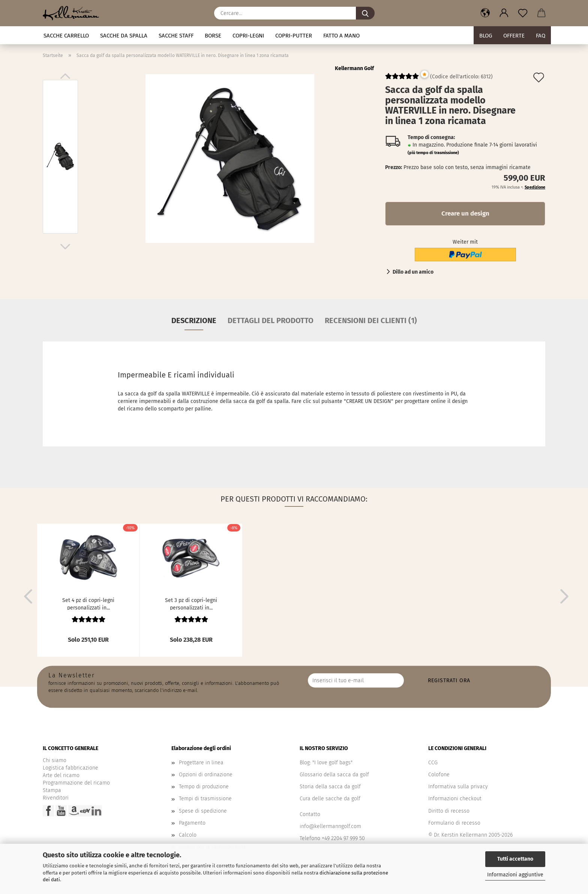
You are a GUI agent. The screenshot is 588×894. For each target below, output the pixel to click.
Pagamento (192, 823)
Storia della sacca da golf (330, 787)
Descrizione (194, 320)
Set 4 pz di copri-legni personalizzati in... (88, 603)
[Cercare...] (365, 13)
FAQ (541, 36)
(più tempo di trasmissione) (433, 153)
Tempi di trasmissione (205, 799)
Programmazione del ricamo (76, 783)
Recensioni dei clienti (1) (371, 320)
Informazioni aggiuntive (515, 875)
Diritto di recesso (449, 811)
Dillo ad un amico (413, 272)
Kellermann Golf (354, 68)
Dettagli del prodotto (271, 320)
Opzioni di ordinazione (206, 775)
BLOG (486, 36)
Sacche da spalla (124, 36)
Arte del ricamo (61, 775)
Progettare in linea (201, 763)
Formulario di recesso (454, 823)
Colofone (439, 775)
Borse (213, 36)
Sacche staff (176, 36)
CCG (433, 763)
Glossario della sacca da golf (334, 775)
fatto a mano (341, 36)
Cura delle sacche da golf (330, 799)
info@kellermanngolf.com (330, 826)
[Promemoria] (523, 13)
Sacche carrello (66, 36)
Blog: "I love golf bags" (326, 763)
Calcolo (188, 835)
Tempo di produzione (204, 787)
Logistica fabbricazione (70, 768)
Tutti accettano (515, 859)
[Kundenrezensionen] (402, 79)
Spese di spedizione (203, 811)
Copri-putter (294, 36)
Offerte (514, 36)
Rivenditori (56, 798)
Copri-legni (248, 36)
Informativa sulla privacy (458, 787)
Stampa (52, 790)
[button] (485, 13)
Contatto (310, 814)
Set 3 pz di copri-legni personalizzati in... (191, 603)
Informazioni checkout (455, 799)
